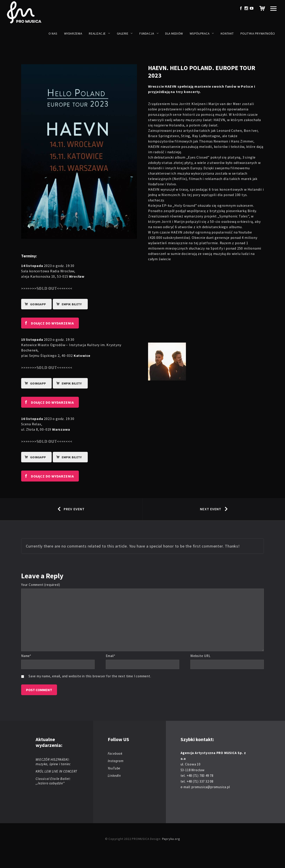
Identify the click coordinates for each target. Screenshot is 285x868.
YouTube (114, 768)
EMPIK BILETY (67, 304)
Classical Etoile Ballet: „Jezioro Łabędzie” (53, 781)
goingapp (34, 304)
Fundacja (147, 33)
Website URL (201, 656)
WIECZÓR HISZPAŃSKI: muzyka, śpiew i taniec (53, 762)
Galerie (123, 33)
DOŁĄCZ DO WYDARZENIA (48, 323)
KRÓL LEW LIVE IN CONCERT (56, 771)
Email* (111, 656)
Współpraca (200, 33)
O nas (53, 33)
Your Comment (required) (41, 585)
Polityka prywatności (258, 33)
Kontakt (227, 33)
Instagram (116, 761)
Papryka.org (171, 839)
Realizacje (97, 33)
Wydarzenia (73, 33)
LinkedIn (114, 776)
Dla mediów (174, 33)
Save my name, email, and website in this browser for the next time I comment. (90, 676)
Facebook (115, 753)
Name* (26, 656)
